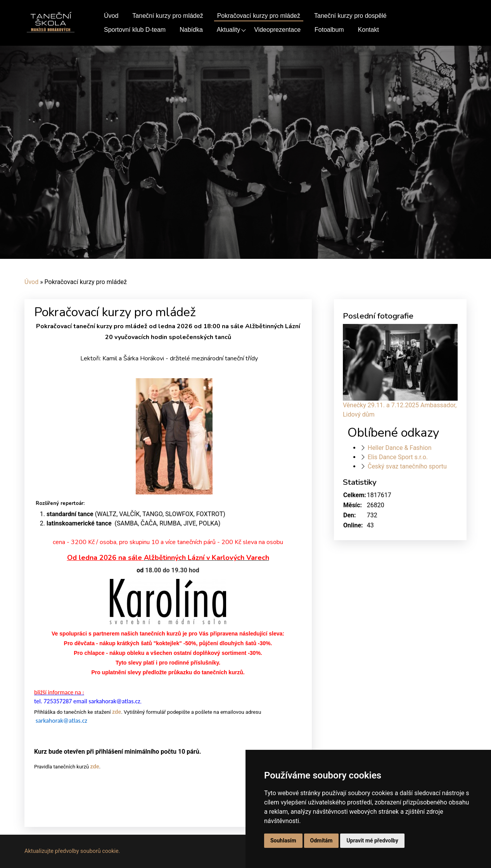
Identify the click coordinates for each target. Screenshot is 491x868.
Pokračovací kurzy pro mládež (259, 16)
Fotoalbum (329, 30)
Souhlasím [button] (283, 840)
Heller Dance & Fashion (400, 448)
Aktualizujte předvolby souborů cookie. (72, 851)
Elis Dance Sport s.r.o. (398, 457)
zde (117, 712)
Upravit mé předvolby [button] (372, 840)
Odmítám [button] (322, 840)
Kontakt (368, 30)
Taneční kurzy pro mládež (168, 16)
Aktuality (228, 30)
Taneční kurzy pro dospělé (350, 16)
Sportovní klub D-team (135, 30)
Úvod (111, 16)
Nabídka (191, 30)
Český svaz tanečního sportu (407, 466)
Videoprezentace (277, 30)
